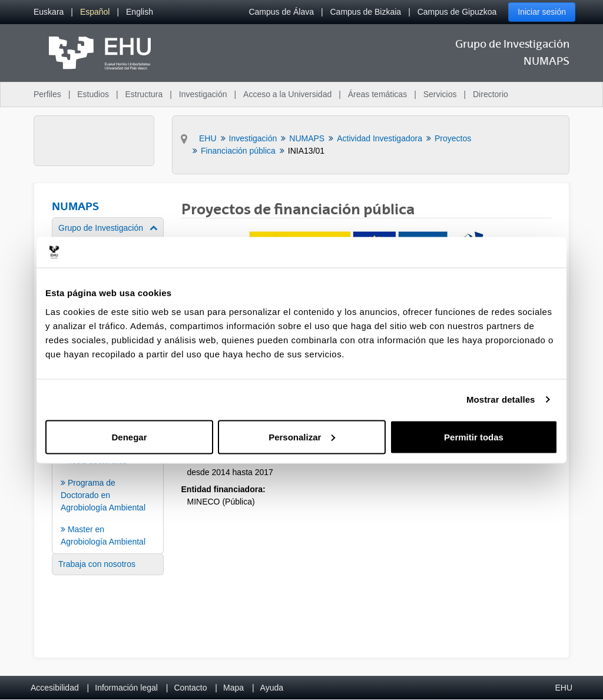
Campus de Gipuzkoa (457, 12)
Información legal (126, 688)
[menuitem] (49, 12)
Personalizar (302, 437)
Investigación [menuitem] (203, 94)
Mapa (233, 688)
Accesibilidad (55, 688)
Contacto (190, 688)
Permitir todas (474, 437)
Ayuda (272, 688)
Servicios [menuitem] (440, 94)
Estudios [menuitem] (93, 94)
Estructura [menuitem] (144, 94)
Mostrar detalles (501, 399)
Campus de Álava (281, 12)
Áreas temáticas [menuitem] (377, 94)
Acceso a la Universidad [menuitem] (287, 94)
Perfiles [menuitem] (47, 94)
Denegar (129, 437)
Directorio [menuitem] (491, 94)
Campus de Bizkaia (366, 12)
